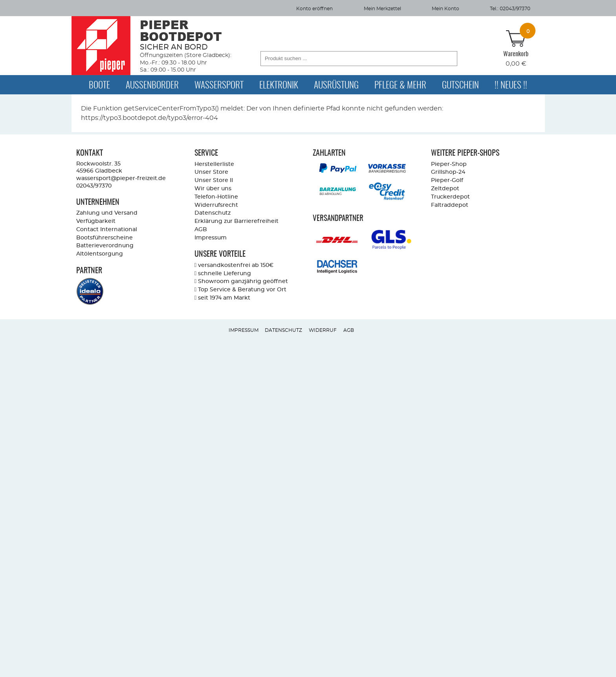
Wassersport (219, 86)
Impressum (211, 238)
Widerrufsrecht (216, 205)
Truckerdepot (450, 197)
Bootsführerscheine (104, 238)
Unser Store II (214, 180)
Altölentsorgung (100, 254)
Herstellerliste (214, 164)
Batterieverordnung (105, 246)
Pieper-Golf (447, 180)
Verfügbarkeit (96, 221)
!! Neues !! (511, 86)
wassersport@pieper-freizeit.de (121, 178)
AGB (201, 229)
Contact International (107, 229)
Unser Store (211, 172)
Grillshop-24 (448, 172)
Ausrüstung (336, 86)
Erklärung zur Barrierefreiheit (236, 221)
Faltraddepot (450, 205)
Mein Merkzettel (382, 9)
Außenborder (152, 86)
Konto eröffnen (314, 9)
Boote (99, 86)
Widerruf (323, 330)
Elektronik (279, 86)
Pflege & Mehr (400, 86)
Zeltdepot (445, 189)
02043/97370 (94, 186)
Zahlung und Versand (107, 213)
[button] (449, 59)
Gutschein (460, 86)
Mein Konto (445, 9)
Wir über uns (213, 189)
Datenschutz (213, 213)
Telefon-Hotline (216, 197)
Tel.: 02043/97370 (510, 9)
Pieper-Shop (449, 164)
